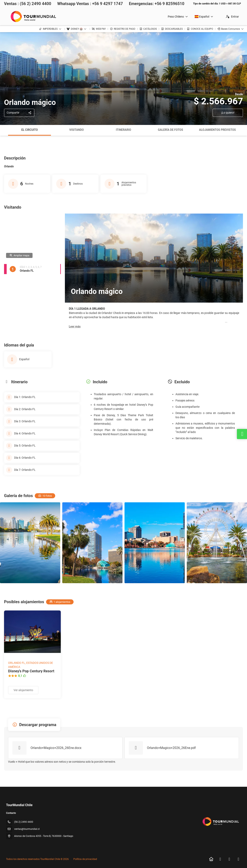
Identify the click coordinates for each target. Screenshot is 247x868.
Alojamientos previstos (217, 130)
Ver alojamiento (23, 690)
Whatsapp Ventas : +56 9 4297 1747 (90, 4)
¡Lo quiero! (228, 113)
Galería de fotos (170, 130)
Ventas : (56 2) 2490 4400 (28, 4)
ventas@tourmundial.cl (27, 829)
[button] (75, 327)
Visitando (77, 130)
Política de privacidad (85, 859)
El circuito (30, 130)
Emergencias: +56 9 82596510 (157, 4)
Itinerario (123, 130)
